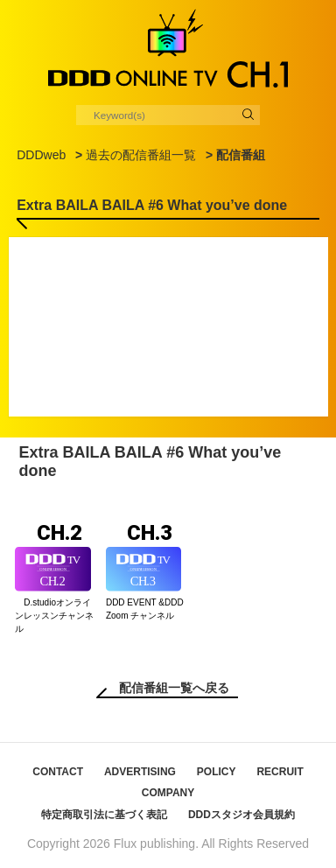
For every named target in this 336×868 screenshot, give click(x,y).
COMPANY (168, 793)
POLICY (217, 772)
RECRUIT (280, 772)
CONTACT (58, 772)
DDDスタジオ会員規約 (241, 815)
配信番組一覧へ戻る (174, 688)
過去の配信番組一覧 (141, 155)
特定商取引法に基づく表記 (104, 815)
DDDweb (41, 155)
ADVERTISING (140, 772)
